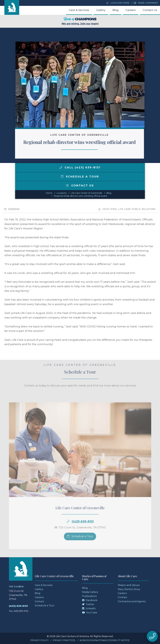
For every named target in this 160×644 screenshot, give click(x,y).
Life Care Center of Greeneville (87, 193)
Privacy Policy (40, 640)
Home (49, 193)
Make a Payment (146, 3)
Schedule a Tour (80, 177)
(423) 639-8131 (18, 606)
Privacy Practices (64, 640)
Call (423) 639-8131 (80, 168)
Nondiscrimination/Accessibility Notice (105, 640)
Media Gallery (90, 592)
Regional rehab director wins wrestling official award (80, 196)
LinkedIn (89, 608)
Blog (115, 10)
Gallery (101, 10)
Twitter (88, 604)
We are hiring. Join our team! (80, 21)
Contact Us (150, 10)
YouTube (90, 613)
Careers (131, 10)
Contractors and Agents (132, 601)
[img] (61, 167)
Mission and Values (129, 585)
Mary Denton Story (129, 589)
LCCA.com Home (118, 3)
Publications (89, 596)
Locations (62, 193)
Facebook (90, 600)
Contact (39, 601)
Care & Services (79, 10)
